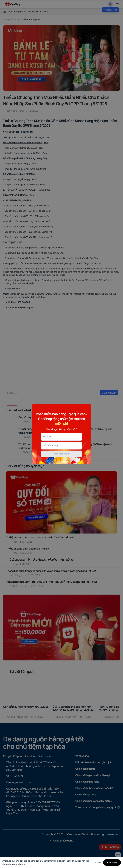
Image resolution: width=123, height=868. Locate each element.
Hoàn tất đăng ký (61, 454)
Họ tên (47, 436)
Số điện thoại (51, 445)
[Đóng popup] (35, 407)
